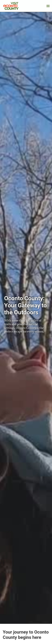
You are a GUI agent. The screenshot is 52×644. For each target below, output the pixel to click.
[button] (48, 6)
